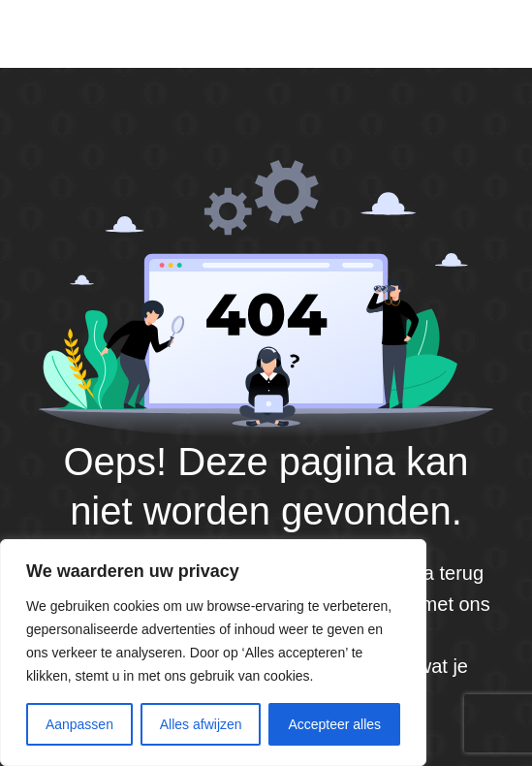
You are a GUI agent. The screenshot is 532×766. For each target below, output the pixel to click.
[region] (213, 653)
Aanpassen (79, 724)
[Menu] (491, 34)
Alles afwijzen (201, 724)
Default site (97, 33)
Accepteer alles (334, 724)
